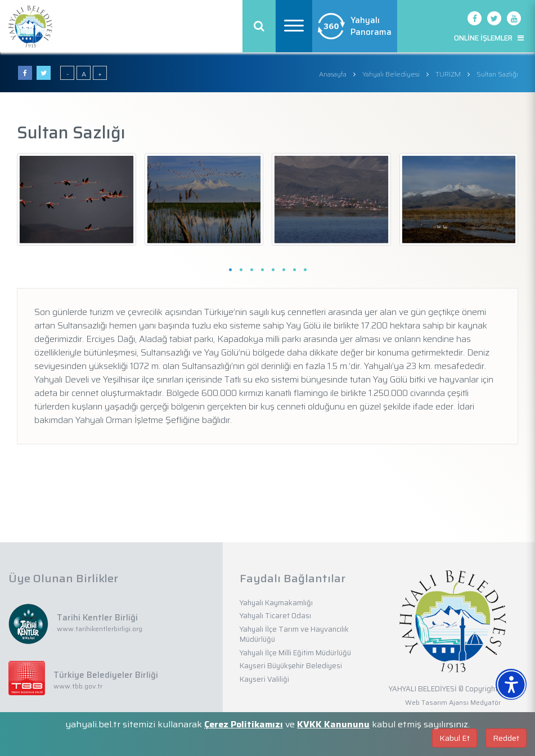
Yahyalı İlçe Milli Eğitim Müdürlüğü (295, 653)
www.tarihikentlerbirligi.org (100, 629)
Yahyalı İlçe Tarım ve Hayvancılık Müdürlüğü (294, 634)
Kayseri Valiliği (264, 679)
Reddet (506, 738)
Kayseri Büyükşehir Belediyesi (291, 666)
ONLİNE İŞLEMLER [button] (489, 38)
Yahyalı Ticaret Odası (275, 616)
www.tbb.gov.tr (78, 686)
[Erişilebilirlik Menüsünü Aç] (511, 684)
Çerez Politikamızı (244, 724)
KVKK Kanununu (333, 724)
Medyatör (485, 702)
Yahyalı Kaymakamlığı (276, 603)
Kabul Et (455, 738)
